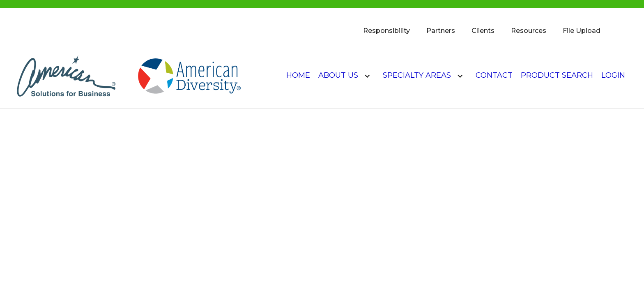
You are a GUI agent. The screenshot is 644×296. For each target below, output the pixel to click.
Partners (441, 31)
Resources (529, 31)
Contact (494, 75)
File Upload (582, 31)
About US (338, 75)
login (613, 75)
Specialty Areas (417, 75)
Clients (483, 31)
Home (298, 75)
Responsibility (386, 31)
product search (557, 75)
